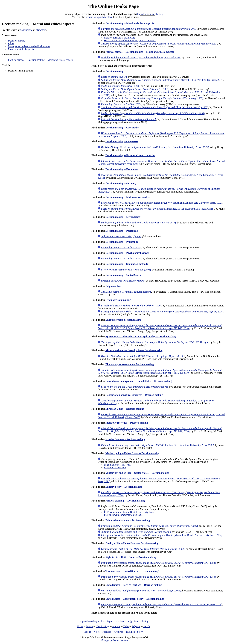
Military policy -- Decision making (124, 487)
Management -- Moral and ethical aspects (29, 46)
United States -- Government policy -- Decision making (135, 599)
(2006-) (121, 236)
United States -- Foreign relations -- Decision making (134, 585)
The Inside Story (134, 632)
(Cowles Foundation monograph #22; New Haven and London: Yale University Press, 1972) (162, 203)
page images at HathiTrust (117, 465)
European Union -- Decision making (125, 409)
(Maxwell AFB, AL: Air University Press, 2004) (162, 535)
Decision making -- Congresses (122, 141)
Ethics (11, 43)
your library (26, 30)
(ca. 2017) (138, 223)
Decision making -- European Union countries (130, 155)
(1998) (120, 86)
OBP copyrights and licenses (113, 640)
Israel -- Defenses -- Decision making (125, 439)
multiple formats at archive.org (120, 38)
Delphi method (113, 286)
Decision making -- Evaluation (122, 169)
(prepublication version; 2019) (149, 29)
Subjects (136, 626)
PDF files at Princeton (115, 467)
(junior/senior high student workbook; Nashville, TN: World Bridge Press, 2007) (162, 80)
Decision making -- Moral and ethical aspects (130, 23)
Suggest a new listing (138, 621)
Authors (116, 626)
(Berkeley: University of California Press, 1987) (153, 113)
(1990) (131, 306)
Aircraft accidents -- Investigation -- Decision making (134, 350)
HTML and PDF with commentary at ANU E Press (130, 40)
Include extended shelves (150, 14)
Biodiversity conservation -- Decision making (130, 364)
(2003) (126, 270)
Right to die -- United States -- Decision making (131, 557)
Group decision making (118, 300)
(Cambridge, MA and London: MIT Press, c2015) (158, 209)
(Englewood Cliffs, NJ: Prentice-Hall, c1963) (155, 107)
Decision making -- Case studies (122, 128)
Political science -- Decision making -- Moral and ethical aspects (41, 60)
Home (80, 626)
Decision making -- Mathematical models (127, 197)
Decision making (17, 41)
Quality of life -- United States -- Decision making (132, 543)
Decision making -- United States (123, 275)
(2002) (143, 549)
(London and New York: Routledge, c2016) (141, 591)
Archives (118, 632)
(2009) (149, 526)
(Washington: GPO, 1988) (158, 563)
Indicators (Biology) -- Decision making (127, 423)
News (97, 632)
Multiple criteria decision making (123, 320)
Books (88, 632)
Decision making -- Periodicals (122, 231)
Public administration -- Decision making (128, 520)
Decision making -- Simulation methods (127, 264)
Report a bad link (115, 621)
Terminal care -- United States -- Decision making (132, 571)
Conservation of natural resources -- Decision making (134, 395)
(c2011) (159, 44)
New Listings (103, 626)
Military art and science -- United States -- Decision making (137, 473)
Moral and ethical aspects (21, 49)
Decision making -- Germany (121, 183)
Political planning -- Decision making (125, 501)
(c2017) (114, 77)
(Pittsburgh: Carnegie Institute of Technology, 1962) (152, 98)
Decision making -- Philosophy (122, 242)
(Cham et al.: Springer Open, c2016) (142, 356)
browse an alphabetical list (99, 17)
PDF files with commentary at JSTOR (123, 515)
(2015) (121, 104)
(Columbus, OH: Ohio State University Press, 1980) (157, 445)
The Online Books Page (113, 6)
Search (90, 626)
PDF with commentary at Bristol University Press (129, 512)
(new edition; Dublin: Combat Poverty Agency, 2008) (162, 312)
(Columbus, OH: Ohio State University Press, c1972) (155, 147)
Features (107, 632)
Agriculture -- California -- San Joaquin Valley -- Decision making (141, 337)
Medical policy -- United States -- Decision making (132, 453)
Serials (147, 626)
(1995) (134, 387)
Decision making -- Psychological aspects (127, 253)
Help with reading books (91, 621)
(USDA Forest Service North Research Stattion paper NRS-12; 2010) (160, 327)
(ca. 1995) (135, 89)
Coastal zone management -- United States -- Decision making (139, 381)
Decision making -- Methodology (123, 217)
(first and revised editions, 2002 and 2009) (141, 58)
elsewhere (41, 30)
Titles (126, 626)
